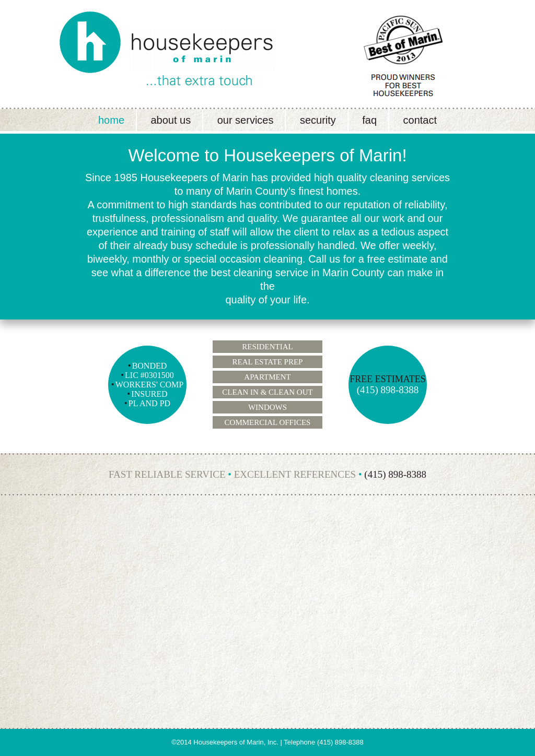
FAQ (369, 120)
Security (318, 120)
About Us (171, 120)
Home (111, 120)
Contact (420, 120)
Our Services (246, 120)
